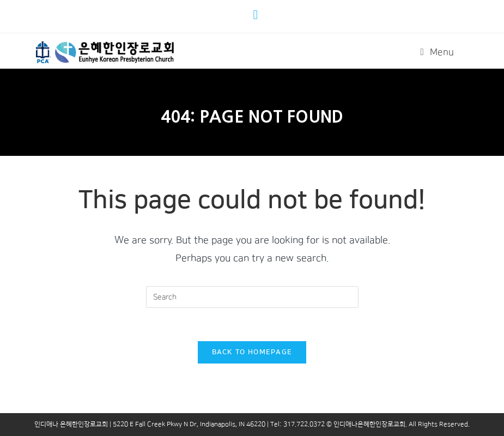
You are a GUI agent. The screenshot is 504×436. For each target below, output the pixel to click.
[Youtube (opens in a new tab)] (257, 15)
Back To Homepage (252, 352)
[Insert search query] (252, 297)
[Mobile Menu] (438, 52)
